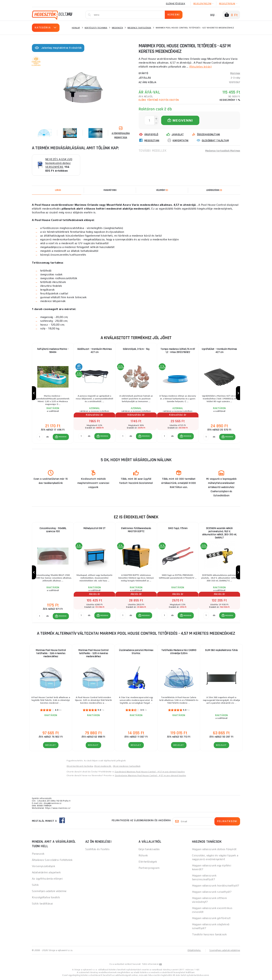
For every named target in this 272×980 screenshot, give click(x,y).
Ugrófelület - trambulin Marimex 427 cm (219, 351)
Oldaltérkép (194, 951)
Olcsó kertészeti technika (80, 767)
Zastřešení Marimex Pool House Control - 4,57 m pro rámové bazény (150, 772)
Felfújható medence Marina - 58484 (53, 351)
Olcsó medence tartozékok (127, 767)
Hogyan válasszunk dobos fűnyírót (214, 850)
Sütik (35, 886)
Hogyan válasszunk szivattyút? (212, 892)
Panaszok (38, 854)
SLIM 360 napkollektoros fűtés (221, 651)
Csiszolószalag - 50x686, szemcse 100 (53, 530)
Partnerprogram (149, 869)
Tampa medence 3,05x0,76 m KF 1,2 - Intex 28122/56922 (178, 351)
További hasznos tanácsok (209, 935)
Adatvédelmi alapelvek (46, 873)
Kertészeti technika (96, 28)
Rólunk (143, 856)
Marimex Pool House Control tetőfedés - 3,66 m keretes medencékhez (51, 654)
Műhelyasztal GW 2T (95, 529)
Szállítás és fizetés (97, 850)
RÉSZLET (51, 746)
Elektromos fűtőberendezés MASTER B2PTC (136, 530)
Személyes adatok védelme (49, 892)
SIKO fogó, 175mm (178, 529)
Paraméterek (110, 190)
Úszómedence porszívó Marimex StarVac (136, 652)
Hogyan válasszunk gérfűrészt (211, 919)
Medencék (117, 28)
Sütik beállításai (42, 904)
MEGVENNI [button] (63, 437)
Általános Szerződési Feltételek (52, 861)
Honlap (76, 28)
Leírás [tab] (58, 190)
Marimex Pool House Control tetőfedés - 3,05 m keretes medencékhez (93, 654)
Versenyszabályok (44, 867)
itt (160, 965)
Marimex (235, 73)
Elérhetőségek (176, 3)
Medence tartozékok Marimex (223, 150)
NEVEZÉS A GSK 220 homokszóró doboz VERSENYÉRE (59, 163)
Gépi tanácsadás (149, 850)
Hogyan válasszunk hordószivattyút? (216, 886)
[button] (61, 437)
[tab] (162, 190)
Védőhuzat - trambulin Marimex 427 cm (95, 351)
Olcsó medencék (103, 767)
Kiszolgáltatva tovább (46, 898)
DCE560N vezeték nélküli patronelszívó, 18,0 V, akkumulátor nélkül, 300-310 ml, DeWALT (219, 533)
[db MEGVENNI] (40, 437)
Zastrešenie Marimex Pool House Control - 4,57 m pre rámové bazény (150, 776)
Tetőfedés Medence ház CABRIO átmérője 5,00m (179, 652)
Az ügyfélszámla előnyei (47, 879)
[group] (53, 393)
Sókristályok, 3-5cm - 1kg (136, 349)
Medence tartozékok (139, 28)
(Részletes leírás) (200, 66)
